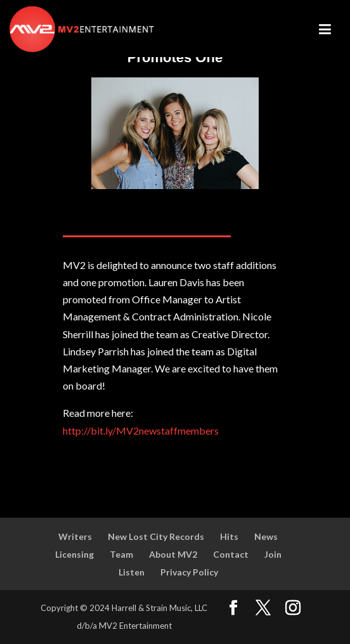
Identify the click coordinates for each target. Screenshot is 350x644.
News (266, 536)
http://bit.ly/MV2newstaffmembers (141, 430)
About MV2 (173, 554)
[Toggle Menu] (323, 29)
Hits (229, 536)
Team (121, 554)
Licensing (75, 554)
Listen (132, 572)
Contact (231, 554)
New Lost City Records (156, 536)
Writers (75, 536)
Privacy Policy (189, 572)
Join (273, 554)
